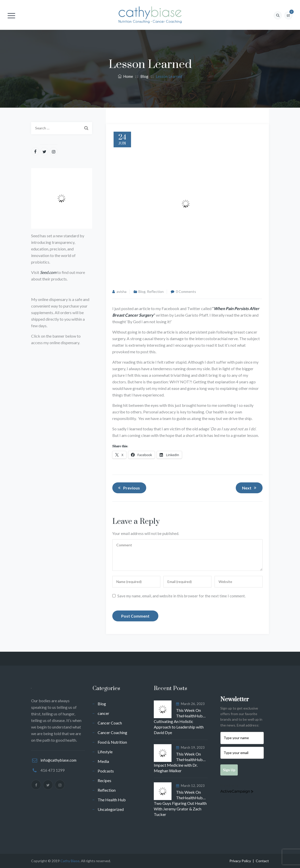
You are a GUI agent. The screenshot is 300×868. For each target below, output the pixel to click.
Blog (142, 291)
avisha (122, 291)
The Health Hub (112, 800)
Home (125, 76)
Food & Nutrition (112, 742)
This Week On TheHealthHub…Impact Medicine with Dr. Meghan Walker (180, 762)
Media (103, 761)
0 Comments (186, 291)
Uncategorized (111, 809)
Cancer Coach (110, 723)
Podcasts (106, 771)
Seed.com (48, 272)
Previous (128, 488)
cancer (103, 713)
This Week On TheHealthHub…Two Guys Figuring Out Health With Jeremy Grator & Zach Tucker (180, 803)
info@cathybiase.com (58, 760)
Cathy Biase (70, 861)
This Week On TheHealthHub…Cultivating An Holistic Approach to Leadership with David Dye (180, 721)
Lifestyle (105, 752)
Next (250, 488)
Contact (262, 861)
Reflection (155, 291)
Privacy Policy (240, 861)
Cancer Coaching (112, 732)
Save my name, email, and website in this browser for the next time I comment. (181, 596)
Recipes (104, 780)
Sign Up (229, 770)
